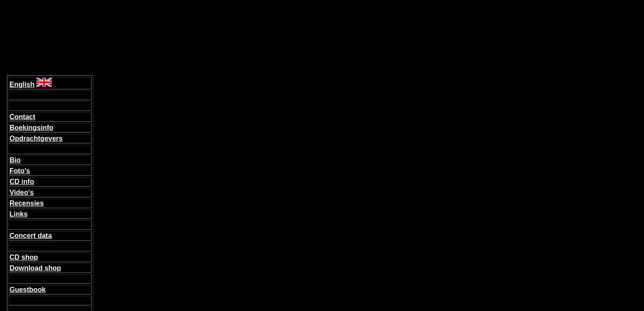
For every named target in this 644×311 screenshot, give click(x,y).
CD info (22, 182)
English (22, 84)
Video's (22, 192)
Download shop (35, 268)
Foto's (20, 171)
